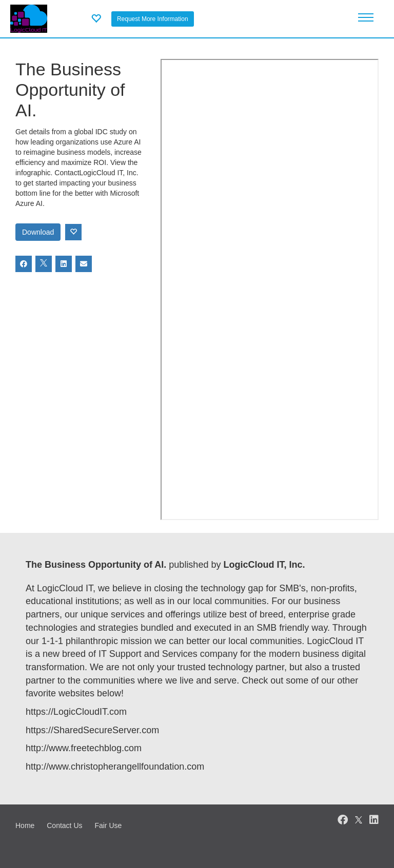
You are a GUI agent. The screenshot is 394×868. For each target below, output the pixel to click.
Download (38, 232)
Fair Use (108, 825)
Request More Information (153, 19)
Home (25, 825)
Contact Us (64, 825)
